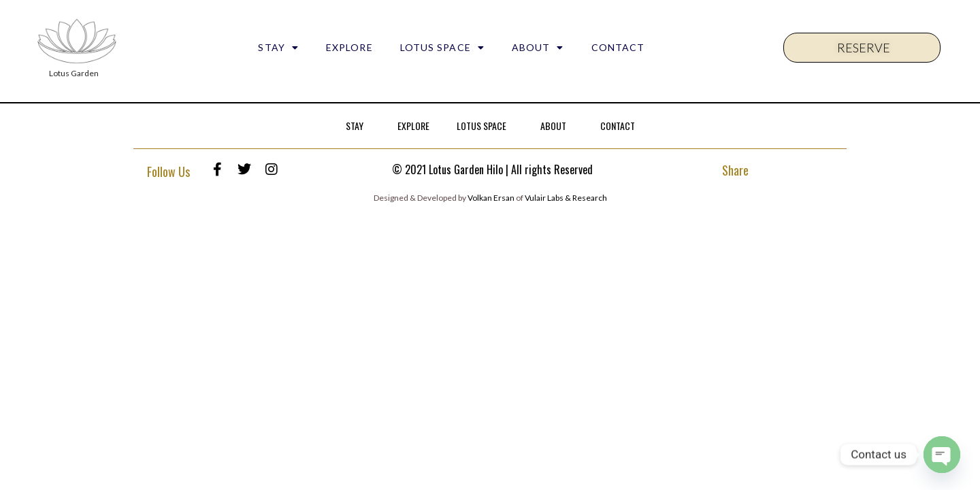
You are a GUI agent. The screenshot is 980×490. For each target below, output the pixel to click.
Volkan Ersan (491, 198)
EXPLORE (349, 47)
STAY (278, 48)
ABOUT (538, 48)
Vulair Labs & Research (566, 198)
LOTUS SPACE (442, 48)
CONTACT (618, 47)
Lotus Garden (74, 73)
